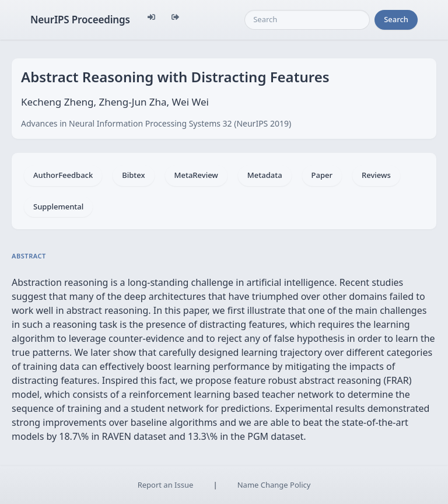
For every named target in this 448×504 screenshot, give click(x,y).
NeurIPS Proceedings (80, 20)
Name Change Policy (274, 485)
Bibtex (133, 175)
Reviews (376, 175)
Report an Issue (166, 485)
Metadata (265, 175)
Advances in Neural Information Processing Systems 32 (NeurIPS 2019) (156, 123)
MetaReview (196, 175)
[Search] (307, 20)
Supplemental (58, 206)
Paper (322, 175)
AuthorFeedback (63, 175)
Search (396, 19)
